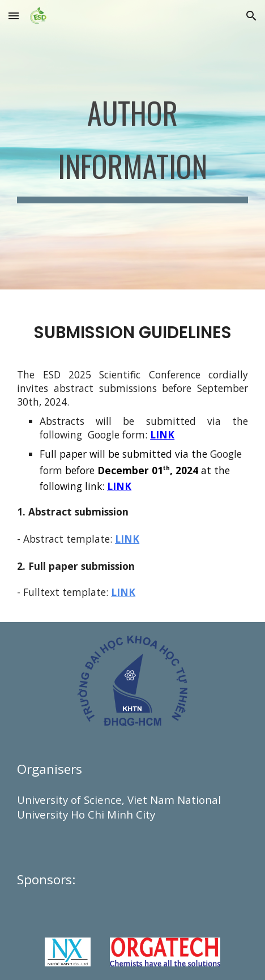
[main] (132, 145)
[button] (14, 16)
